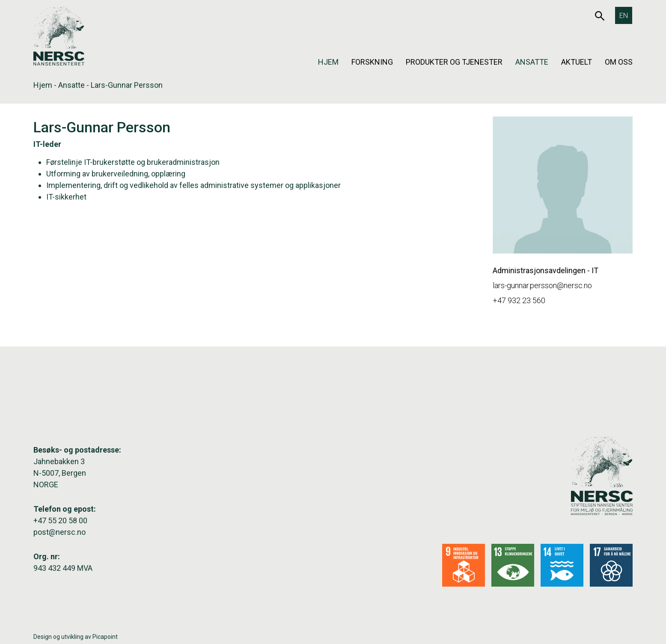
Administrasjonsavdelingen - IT (546, 270)
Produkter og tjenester (454, 62)
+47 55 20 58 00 (60, 520)
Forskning (372, 62)
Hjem (328, 62)
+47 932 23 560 (519, 300)
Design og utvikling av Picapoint (76, 637)
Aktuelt (577, 62)
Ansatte (532, 62)
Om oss (619, 62)
